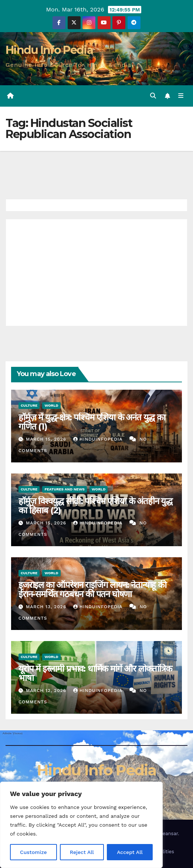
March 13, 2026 (47, 607)
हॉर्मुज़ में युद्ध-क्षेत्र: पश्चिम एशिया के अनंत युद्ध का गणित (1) (92, 422)
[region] (81, 825)
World (51, 405)
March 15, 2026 (47, 439)
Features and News (65, 489)
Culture (29, 405)
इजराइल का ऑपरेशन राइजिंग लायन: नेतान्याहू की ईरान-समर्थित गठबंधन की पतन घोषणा (92, 589)
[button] (153, 96)
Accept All (130, 852)
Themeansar (164, 833)
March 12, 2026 (47, 690)
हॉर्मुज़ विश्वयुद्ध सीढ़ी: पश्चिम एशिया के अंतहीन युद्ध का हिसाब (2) (95, 506)
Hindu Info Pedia (49, 50)
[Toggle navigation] (181, 96)
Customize (33, 852)
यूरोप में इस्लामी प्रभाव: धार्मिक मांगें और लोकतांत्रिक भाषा (95, 673)
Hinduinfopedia (99, 439)
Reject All (82, 852)
